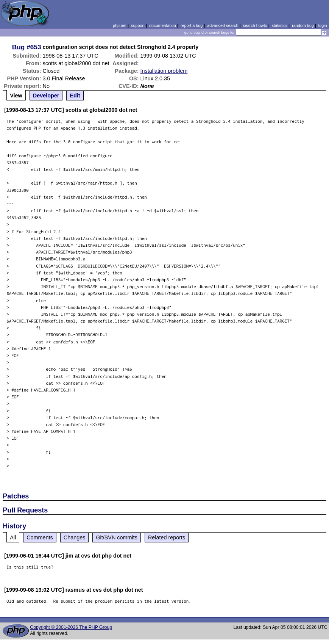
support (138, 25)
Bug (19, 47)
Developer (46, 96)
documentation (163, 25)
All (13, 537)
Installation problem (164, 71)
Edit (75, 96)
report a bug (192, 25)
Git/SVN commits (117, 537)
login (323, 25)
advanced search (223, 25)
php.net (120, 25)
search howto (255, 25)
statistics (280, 25)
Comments (40, 537)
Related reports (167, 537)
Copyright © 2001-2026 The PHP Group (71, 627)
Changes (75, 537)
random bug (303, 25)
